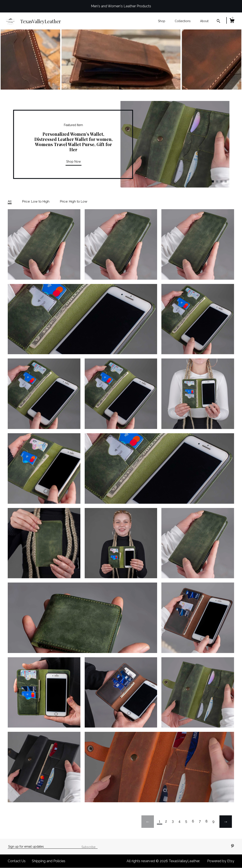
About (204, 21)
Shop (162, 21)
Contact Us (17, 861)
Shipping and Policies (49, 861)
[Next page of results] (226, 822)
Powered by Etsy (221, 861)
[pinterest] (233, 846)
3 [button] (221, 181)
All (10, 201)
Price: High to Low (74, 201)
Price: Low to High (36, 201)
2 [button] (217, 181)
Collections (183, 21)
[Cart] (232, 21)
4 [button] (226, 181)
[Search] (218, 21)
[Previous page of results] (148, 822)
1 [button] (213, 181)
